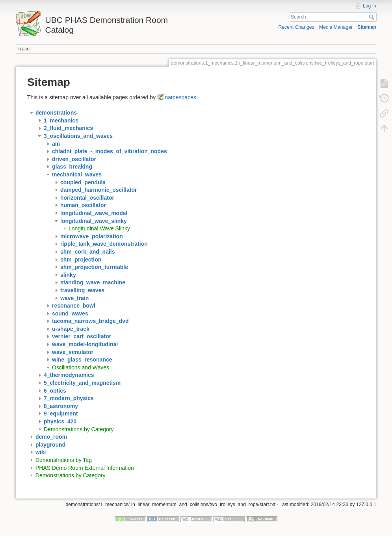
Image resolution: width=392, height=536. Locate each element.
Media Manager (336, 27)
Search (372, 17)
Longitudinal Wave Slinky (99, 228)
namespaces (181, 97)
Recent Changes (296, 27)
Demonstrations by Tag (64, 460)
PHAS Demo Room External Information (85, 468)
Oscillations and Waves (81, 367)
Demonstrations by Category (79, 429)
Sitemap (367, 27)
